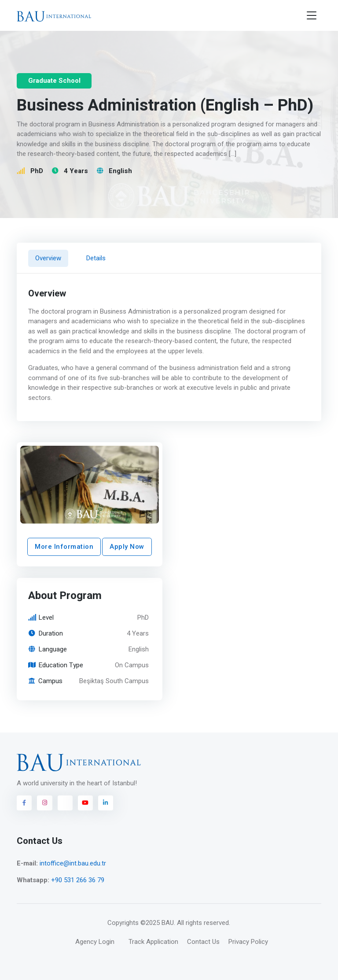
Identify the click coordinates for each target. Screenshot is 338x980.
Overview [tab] (48, 258)
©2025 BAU (157, 923)
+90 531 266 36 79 (78, 880)
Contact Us (203, 942)
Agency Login (95, 942)
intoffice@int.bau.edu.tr (73, 863)
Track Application (153, 942)
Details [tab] (96, 258)
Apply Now (127, 547)
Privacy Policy (248, 942)
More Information (64, 547)
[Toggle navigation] (312, 16)
